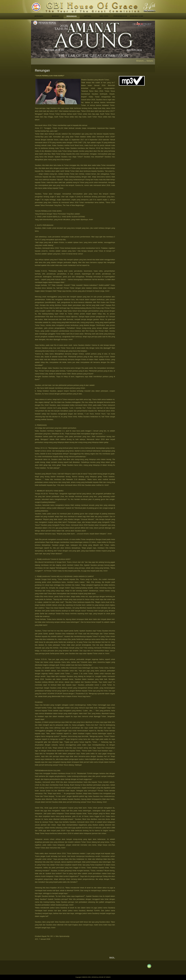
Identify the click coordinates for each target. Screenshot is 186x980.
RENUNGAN (72, 16)
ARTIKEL (88, 16)
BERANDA (39, 16)
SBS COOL (104, 16)
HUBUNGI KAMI (137, 16)
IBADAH (55, 16)
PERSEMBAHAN (120, 16)
